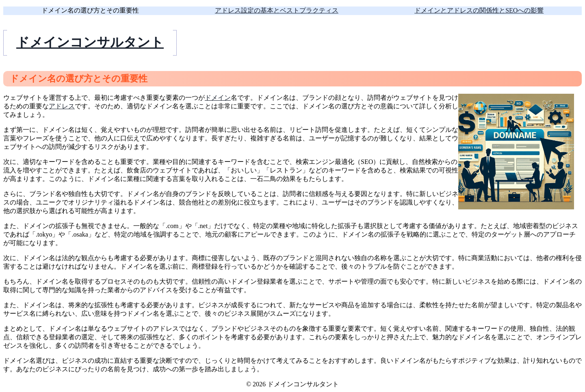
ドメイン (218, 98)
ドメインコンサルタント (90, 42)
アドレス (62, 106)
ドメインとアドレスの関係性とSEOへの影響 (479, 10)
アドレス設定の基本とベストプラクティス (277, 10)
